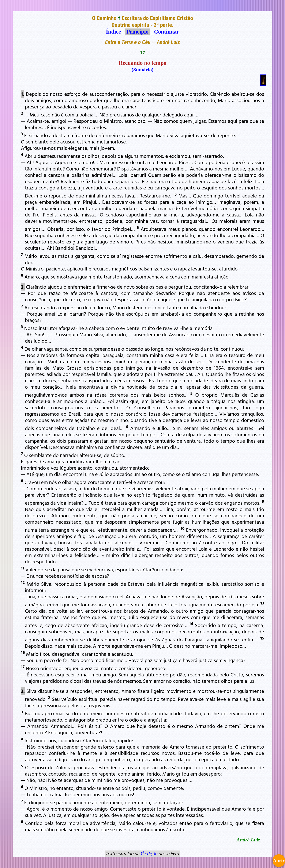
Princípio (138, 32)
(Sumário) (143, 70)
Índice (113, 32)
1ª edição (149, 853)
